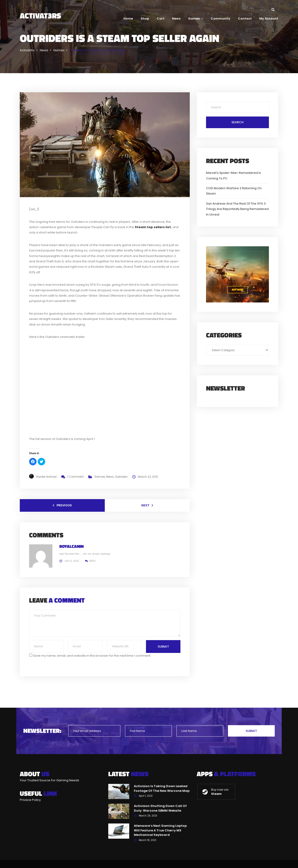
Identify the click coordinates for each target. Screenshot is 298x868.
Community (220, 19)
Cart (161, 19)
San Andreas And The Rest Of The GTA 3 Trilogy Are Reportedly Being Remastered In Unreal (237, 209)
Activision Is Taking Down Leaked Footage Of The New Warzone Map (162, 788)
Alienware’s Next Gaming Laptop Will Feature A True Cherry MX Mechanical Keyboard (160, 830)
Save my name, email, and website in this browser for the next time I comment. (92, 656)
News (176, 19)
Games (196, 19)
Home (128, 19)
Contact (245, 19)
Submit (163, 647)
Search (237, 122)
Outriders (121, 477)
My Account (269, 19)
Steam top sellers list (153, 227)
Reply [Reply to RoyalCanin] (92, 561)
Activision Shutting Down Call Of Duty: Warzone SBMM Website (160, 808)
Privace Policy (30, 800)
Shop (145, 19)
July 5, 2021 (72, 561)
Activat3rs (40, 16)
